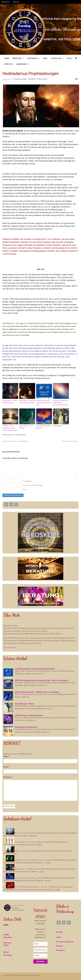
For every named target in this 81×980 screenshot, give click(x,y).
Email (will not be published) (33, 485)
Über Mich (11, 615)
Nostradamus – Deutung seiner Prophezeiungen (27, 401)
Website (25, 489)
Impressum (60, 950)
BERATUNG (17, 58)
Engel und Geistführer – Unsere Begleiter (15, 441)
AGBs (58, 938)
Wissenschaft (42, 79)
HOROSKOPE (32, 58)
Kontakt (59, 932)
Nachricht (8, 777)
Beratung (7, 943)
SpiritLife (32, 79)
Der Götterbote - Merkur (25, 704)
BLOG (69, 58)
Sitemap (59, 946)
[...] (43, 674)
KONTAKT (16, 2)
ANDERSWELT (22, 64)
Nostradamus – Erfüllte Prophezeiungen (10, 401)
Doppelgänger (58, 426)
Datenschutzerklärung (65, 942)
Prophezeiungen (20, 79)
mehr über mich (10, 648)
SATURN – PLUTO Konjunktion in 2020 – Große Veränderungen (10, 428)
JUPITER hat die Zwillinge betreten (29, 715)
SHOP (45, 58)
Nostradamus (9, 435)
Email (6, 767)
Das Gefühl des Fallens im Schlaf (44, 427)
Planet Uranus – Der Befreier (26, 427)
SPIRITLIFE (9, 64)
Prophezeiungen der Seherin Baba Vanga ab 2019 (44, 403)
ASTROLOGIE (56, 58)
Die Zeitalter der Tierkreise (70, 441)
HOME (7, 58)
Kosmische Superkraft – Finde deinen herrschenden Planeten (61, 403)
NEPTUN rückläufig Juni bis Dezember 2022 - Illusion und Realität (41, 680)
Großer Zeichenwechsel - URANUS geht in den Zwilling (37, 692)
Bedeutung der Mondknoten (26, 727)
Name (27, 481)
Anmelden (40, 961)
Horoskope (8, 955)
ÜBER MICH (6, 2)
